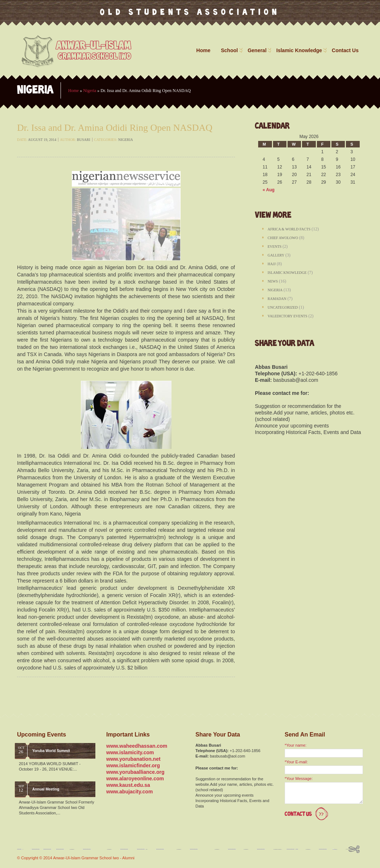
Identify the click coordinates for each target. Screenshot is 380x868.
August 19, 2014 (42, 140)
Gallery (276, 255)
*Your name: (296, 745)
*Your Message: (299, 779)
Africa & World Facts (289, 229)
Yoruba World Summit (51, 751)
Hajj (272, 264)
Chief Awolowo (283, 238)
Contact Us (345, 50)
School (231, 50)
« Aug (269, 190)
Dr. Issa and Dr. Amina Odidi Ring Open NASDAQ (115, 128)
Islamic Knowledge (301, 50)
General (259, 50)
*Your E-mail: (296, 762)
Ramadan (277, 299)
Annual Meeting (46, 789)
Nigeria (90, 91)
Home (203, 50)
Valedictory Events (288, 316)
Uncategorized (283, 307)
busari (84, 140)
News (273, 281)
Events (274, 247)
